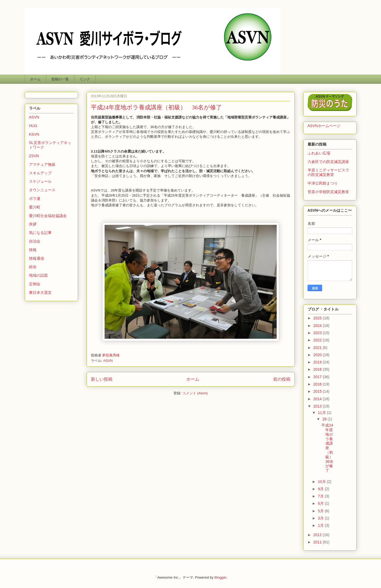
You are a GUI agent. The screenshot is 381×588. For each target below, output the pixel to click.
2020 (318, 355)
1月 (321, 525)
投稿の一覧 (60, 79)
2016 (318, 384)
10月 (322, 482)
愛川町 (35, 207)
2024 (318, 326)
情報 (33, 250)
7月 (321, 496)
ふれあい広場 (319, 153)
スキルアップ (40, 173)
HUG (33, 126)
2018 (318, 369)
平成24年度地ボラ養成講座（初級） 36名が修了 (156, 107)
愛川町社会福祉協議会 (48, 216)
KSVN (34, 134)
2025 (318, 318)
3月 (321, 518)
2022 (318, 340)
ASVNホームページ (324, 126)
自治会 (35, 241)
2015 (318, 391)
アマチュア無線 (42, 164)
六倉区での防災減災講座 (328, 162)
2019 (318, 362)
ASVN (108, 361)
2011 (318, 542)
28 (325, 419)
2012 (318, 535)
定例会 (35, 284)
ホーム (35, 79)
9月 (321, 489)
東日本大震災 (40, 293)
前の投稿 (282, 379)
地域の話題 (38, 275)
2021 (318, 348)
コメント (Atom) (195, 393)
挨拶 (33, 224)
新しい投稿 (102, 379)
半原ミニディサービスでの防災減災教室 (328, 172)
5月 (321, 511)
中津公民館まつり (323, 183)
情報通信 (37, 258)
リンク (85, 79)
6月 (321, 503)
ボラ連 (35, 199)
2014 (318, 399)
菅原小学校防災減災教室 (328, 192)
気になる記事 (40, 233)
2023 (318, 333)
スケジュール (40, 181)
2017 (318, 377)
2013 (318, 406)
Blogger (220, 577)
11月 (322, 413)
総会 (33, 267)
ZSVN (34, 156)
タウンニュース (42, 190)
